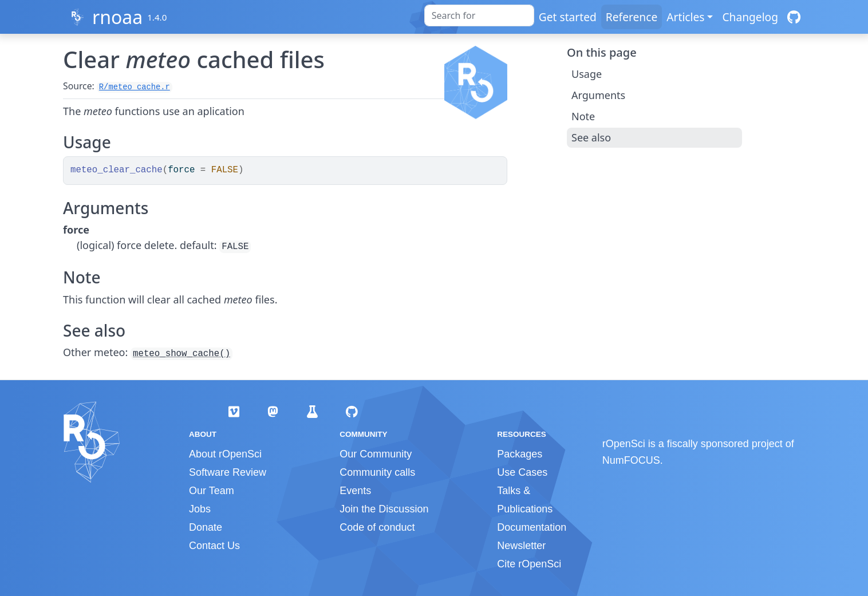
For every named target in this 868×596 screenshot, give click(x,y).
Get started (568, 17)
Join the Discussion (384, 509)
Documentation (532, 527)
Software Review (228, 472)
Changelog (750, 17)
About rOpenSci (225, 454)
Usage (587, 74)
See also (591, 137)
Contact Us (214, 546)
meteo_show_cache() (182, 354)
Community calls (377, 472)
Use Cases (522, 472)
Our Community (376, 454)
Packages (520, 454)
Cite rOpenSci (529, 564)
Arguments (598, 95)
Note (583, 116)
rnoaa (117, 17)
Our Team (212, 491)
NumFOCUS (631, 460)
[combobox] (479, 15)
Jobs (200, 509)
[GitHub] (794, 17)
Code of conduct (377, 527)
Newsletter (521, 546)
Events (355, 491)
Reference (632, 17)
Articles (685, 17)
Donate (206, 527)
